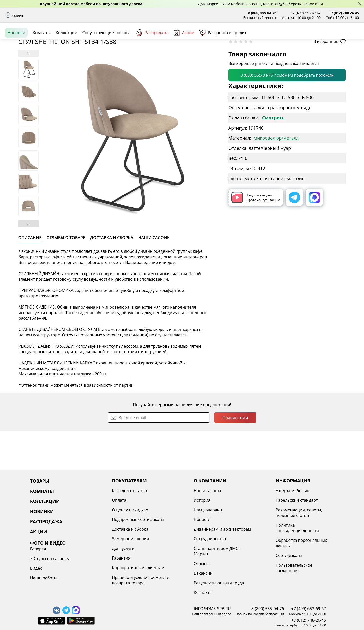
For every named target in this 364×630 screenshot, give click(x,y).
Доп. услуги (96, 548)
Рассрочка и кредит (98, 15)
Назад (18, 67)
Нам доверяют (167, 510)
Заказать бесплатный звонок (336, 56)
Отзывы (126, 15)
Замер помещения (103, 539)
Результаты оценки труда (178, 583)
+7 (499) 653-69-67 (306, 13)
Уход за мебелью (238, 491)
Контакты (162, 592)
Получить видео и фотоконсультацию (256, 236)
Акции (184, 56)
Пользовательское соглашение (239, 568)
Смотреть (273, 157)
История (161, 500)
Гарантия (94, 558)
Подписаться (235, 457)
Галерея (297, 491)
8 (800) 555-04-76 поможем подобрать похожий (287, 114)
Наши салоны (149, 15)
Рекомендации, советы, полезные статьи (244, 513)
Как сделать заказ (102, 491)
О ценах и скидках (103, 510)
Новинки (16, 56)
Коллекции (66, 56)
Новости (161, 519)
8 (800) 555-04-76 (262, 13)
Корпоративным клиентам (111, 568)
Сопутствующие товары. (106, 56)
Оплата (70, 15)
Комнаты (104, 38)
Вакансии (162, 573)
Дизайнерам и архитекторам (181, 529)
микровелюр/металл (276, 177)
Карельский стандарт (242, 500)
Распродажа (152, 56)
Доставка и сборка (44, 15)
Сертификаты (234, 555)
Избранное (329, 38)
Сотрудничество (169, 539)
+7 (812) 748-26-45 (344, 13)
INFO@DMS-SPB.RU (212, 609)
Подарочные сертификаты (111, 519)
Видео (295, 510)
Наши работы (303, 519)
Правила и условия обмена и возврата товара (113, 580)
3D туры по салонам (309, 500)
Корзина (351, 38)
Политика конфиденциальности (243, 528)
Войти (308, 38)
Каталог (70, 38)
